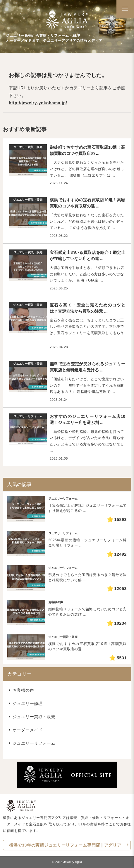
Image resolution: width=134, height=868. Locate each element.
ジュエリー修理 (28, 703)
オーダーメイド (28, 730)
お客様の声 (23, 690)
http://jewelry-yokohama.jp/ (38, 103)
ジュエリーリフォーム (34, 743)
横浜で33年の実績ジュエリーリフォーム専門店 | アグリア (65, 845)
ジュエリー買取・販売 (34, 717)
